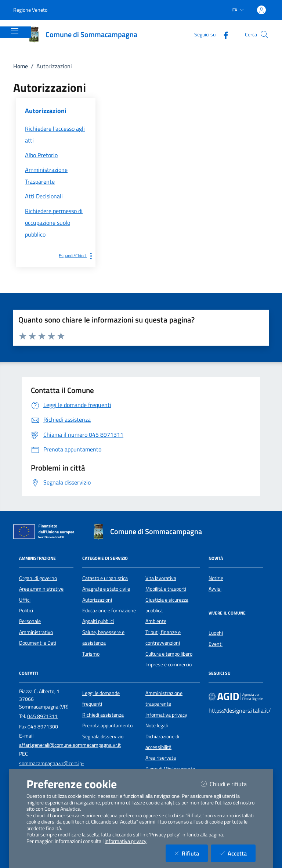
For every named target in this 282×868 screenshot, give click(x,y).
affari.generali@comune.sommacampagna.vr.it (70, 745)
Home (21, 66)
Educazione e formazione (109, 611)
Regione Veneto (30, 10)
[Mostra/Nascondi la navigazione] (15, 31)
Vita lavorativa (161, 578)
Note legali (157, 725)
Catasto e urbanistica (105, 578)
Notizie (216, 578)
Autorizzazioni (97, 600)
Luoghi (216, 633)
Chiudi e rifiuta (228, 784)
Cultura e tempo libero (169, 654)
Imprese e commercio (169, 664)
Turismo (91, 654)
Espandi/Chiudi (77, 255)
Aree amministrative (41, 589)
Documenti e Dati (38, 643)
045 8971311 (42, 716)
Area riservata (161, 758)
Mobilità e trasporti (166, 589)
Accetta (238, 853)
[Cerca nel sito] (264, 35)
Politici (26, 611)
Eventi (216, 644)
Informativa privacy (166, 715)
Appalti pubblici (98, 621)
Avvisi (215, 589)
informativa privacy (126, 841)
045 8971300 (43, 727)
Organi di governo (38, 578)
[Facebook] (223, 34)
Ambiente (156, 621)
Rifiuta (191, 853)
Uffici (25, 600)
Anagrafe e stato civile (106, 589)
